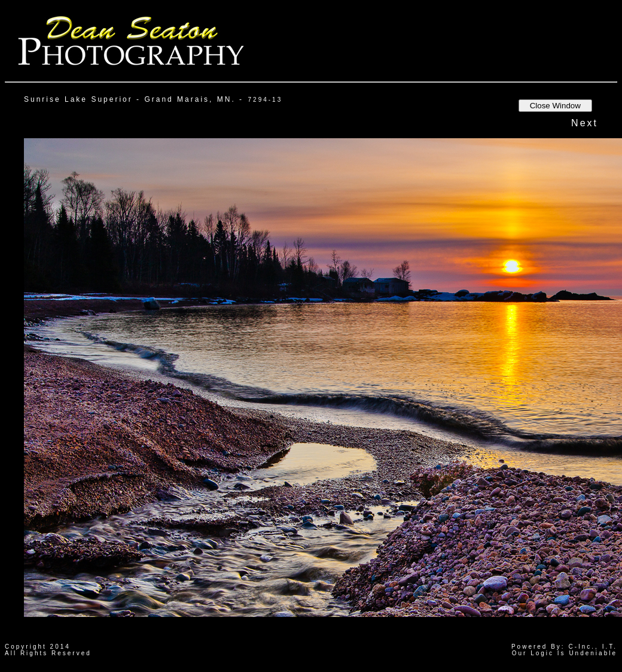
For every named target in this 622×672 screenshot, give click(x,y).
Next (585, 123)
